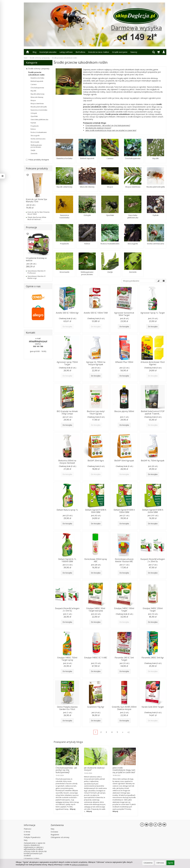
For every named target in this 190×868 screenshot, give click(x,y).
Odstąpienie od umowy (60, 837)
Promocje (31, 227)
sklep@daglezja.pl (38, 341)
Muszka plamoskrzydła (156, 187)
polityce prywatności (80, 865)
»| (129, 732)
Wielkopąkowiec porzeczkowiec (87, 273)
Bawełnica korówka (64, 158)
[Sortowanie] (158, 281)
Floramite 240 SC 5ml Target (124, 659)
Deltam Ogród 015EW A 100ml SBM (124, 511)
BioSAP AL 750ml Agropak (153, 461)
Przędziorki (64, 244)
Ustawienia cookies (32, 858)
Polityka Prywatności (32, 837)
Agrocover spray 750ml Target (67, 363)
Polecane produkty (37, 168)
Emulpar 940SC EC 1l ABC (96, 658)
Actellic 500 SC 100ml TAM (96, 313)
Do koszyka (124, 326)
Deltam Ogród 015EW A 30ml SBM (96, 511)
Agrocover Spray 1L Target (153, 313)
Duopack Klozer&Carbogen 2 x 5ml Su (67, 609)
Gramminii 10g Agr (96, 707)
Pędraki (156, 215)
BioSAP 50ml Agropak (124, 461)
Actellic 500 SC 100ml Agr (67, 313)
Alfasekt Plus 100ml (124, 362)
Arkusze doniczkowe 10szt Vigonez (153, 363)
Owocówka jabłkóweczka (133, 216)
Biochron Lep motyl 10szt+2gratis (96, 412)
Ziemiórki (133, 272)
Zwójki (110, 272)
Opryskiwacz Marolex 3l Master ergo (36, 277)
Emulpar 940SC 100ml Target (124, 609)
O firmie (27, 832)
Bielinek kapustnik (87, 158)
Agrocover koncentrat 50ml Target (124, 314)
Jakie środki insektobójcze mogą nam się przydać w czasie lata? (111, 130)
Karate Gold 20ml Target (153, 707)
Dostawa (54, 832)
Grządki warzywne (120, 52)
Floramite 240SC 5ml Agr (153, 658)
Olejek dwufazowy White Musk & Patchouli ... (37, 218)
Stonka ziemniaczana (155, 244)
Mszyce (110, 187)
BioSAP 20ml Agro (96, 461)
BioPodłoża (80, 52)
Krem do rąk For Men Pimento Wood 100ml (39, 213)
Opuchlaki (110, 215)
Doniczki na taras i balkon (99, 52)
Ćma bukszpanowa (133, 158)
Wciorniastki (64, 272)
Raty (26, 840)
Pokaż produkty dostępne (37, 160)
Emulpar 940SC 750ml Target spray (67, 659)
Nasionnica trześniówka (64, 216)
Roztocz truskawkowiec (110, 244)
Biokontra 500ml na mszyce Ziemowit (67, 462)
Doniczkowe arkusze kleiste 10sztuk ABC (124, 560)
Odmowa (160, 863)
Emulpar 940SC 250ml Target (153, 609)
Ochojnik (87, 215)
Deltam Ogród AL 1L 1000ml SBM (67, 560)
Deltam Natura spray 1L (67, 510)
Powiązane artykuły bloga (68, 742)
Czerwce (110, 158)
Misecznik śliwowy (87, 187)
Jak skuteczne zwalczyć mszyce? (98, 128)
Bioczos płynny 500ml (124, 411)
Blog (35, 52)
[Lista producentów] (138, 281)
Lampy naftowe (66, 52)
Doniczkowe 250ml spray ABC (96, 560)
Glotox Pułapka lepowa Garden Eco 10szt (67, 708)
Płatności (28, 829)
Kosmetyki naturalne (48, 52)
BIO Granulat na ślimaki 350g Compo (67, 412)
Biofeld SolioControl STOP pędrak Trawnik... (153, 412)
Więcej (73, 809)
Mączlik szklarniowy (64, 187)
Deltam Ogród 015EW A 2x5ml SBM (153, 511)
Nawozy (134, 52)
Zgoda (170, 863)
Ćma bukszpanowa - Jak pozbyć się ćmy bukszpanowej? (108, 125)
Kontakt (27, 835)
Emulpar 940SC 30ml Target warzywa (96, 609)
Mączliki (155, 158)
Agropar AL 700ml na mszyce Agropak (96, 363)
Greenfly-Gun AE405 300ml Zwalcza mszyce (124, 708)
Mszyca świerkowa (133, 187)
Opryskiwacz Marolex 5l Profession (36, 272)
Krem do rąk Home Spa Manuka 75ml (36, 200)
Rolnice (87, 244)
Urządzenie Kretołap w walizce (36, 259)
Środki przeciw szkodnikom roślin (36, 74)
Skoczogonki (133, 244)
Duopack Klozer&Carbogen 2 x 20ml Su (153, 560)
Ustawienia (148, 863)
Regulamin (55, 835)
